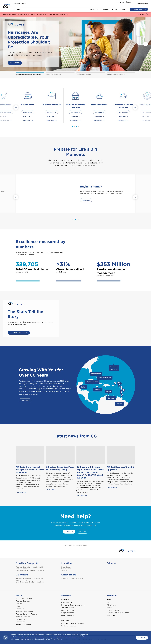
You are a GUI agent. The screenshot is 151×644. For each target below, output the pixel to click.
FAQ (109, 602)
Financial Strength (23, 601)
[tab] (75, 127)
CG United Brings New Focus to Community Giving (60, 468)
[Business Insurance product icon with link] (52, 96)
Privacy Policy (56, 639)
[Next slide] (135, 108)
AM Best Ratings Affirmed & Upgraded (120, 468)
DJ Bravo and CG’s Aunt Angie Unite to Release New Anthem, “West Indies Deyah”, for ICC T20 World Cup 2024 (90, 472)
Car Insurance (67, 602)
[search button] (14, 9)
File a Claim (111, 605)
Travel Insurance (67, 608)
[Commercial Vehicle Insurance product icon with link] (123, 96)
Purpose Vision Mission (25, 611)
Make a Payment (113, 610)
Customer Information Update (118, 613)
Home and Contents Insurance (73, 605)
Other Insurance (67, 615)
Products (94, 9)
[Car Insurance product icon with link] (28, 96)
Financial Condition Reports (26, 614)
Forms (109, 608)
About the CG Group (24, 598)
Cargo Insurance (68, 613)
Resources (105, 9)
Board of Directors (23, 617)
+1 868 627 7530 (21, 4)
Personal (65, 600)
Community (20, 622)
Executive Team (22, 619)
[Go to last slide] (16, 108)
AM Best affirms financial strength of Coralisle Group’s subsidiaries (30, 470)
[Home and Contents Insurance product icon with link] (75, 96)
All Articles (111, 615)
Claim (129, 2)
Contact (123, 9)
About (115, 9)
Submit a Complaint (23, 624)
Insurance (66, 595)
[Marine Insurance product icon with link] (99, 96)
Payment (120, 2)
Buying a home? (91, 187)
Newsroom (20, 609)
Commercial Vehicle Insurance (73, 623)
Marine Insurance (68, 610)
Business (65, 620)
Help (109, 600)
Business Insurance (69, 626)
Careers (19, 606)
